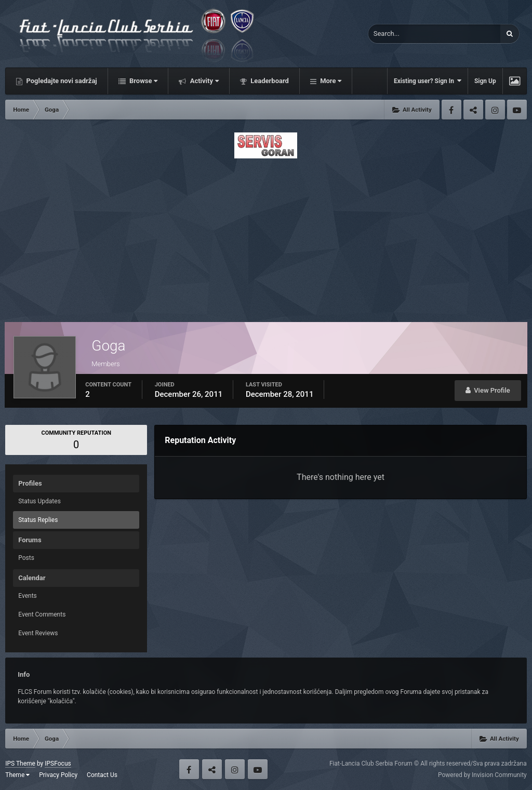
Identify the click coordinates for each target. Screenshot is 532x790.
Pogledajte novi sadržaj (61, 81)
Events (28, 596)
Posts (26, 558)
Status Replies (38, 520)
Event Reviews (38, 633)
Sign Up (485, 81)
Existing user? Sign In (428, 81)
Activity (203, 81)
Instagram (495, 110)
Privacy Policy (58, 775)
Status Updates (39, 501)
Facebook (451, 110)
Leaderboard (269, 81)
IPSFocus (58, 764)
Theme (17, 775)
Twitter (473, 110)
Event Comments (42, 614)
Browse (143, 81)
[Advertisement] (266, 237)
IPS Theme (20, 764)
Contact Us (102, 775)
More (330, 81)
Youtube (517, 110)
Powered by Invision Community (482, 775)
